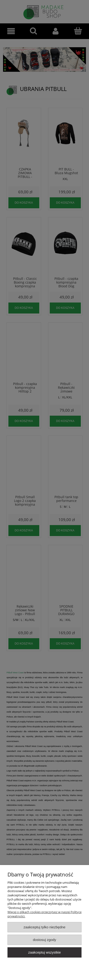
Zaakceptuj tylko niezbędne (44, 927)
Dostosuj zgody (45, 940)
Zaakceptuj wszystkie (44, 952)
